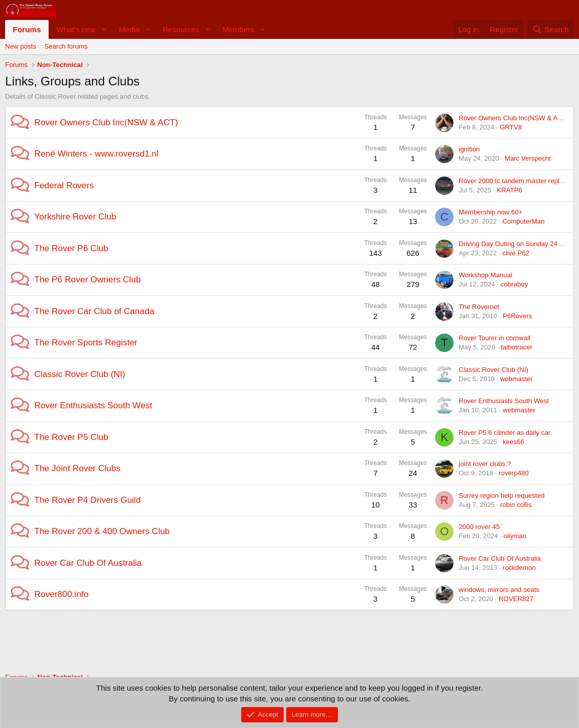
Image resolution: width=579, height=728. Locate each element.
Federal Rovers (64, 185)
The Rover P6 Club (71, 248)
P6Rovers (517, 316)
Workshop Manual (486, 275)
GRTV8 (511, 127)
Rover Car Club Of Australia (88, 563)
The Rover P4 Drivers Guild (88, 500)
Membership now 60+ (491, 212)
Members (238, 29)
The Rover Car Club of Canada (94, 311)
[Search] (551, 29)
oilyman (515, 536)
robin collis (516, 505)
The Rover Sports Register (86, 343)
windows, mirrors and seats (499, 590)
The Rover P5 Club (71, 437)
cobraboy (514, 284)
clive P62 (516, 253)
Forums (27, 29)
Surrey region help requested (502, 495)
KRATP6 (509, 190)
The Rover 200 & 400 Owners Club (102, 531)
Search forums (66, 46)
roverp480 (514, 473)
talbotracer (516, 347)
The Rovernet (479, 307)
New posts (21, 46)
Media (129, 29)
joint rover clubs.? (485, 464)
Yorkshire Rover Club (75, 217)
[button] (104, 29)
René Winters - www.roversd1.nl (97, 154)
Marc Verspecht (528, 158)
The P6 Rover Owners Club (88, 280)
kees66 (513, 442)
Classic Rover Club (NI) (80, 374)
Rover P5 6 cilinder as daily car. (505, 433)
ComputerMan (523, 221)
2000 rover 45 (479, 527)
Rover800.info (61, 594)
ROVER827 (516, 599)
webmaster (517, 379)
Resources (181, 29)
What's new (76, 29)
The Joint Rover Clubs (77, 468)
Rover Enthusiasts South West (93, 405)
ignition (469, 149)
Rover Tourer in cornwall (495, 338)
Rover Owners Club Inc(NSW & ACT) (106, 123)
